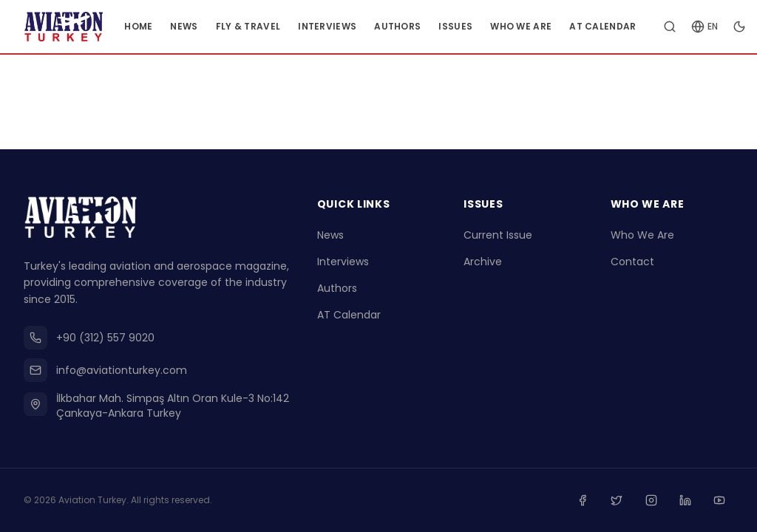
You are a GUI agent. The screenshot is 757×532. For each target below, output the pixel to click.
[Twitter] (622, 501)
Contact (632, 263)
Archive (483, 263)
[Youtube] (720, 501)
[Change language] (722, 27)
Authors (415, 26)
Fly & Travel (266, 26)
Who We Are (539, 26)
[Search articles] (688, 27)
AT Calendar (620, 26)
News (201, 26)
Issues (473, 26)
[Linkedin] (688, 501)
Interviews (345, 26)
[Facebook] (590, 501)
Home (156, 26)
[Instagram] (655, 501)
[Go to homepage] (72, 27)
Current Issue (498, 236)
